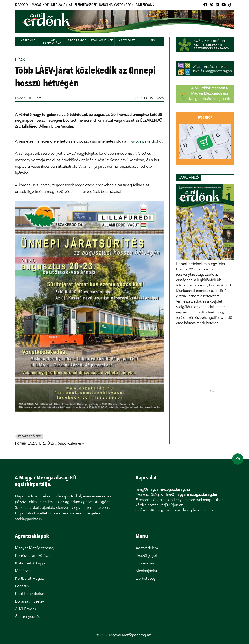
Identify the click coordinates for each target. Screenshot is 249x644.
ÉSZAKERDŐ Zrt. (28, 98)
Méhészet (23, 571)
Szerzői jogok (147, 556)
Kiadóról (22, 5)
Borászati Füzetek (30, 601)
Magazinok (40, 5)
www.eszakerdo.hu (146, 141)
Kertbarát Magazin (31, 578)
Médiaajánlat (62, 5)
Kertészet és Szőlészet (33, 556)
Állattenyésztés (28, 617)
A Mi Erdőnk (145, 5)
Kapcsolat (127, 40)
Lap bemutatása (52, 42)
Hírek (152, 40)
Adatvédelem (147, 548)
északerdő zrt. (30, 436)
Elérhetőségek (86, 5)
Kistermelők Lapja (30, 563)
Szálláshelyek (102, 40)
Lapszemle (27, 40)
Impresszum (145, 563)
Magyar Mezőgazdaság (35, 548)
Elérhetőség (145, 578)
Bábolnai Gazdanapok (116, 5)
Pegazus (22, 586)
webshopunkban (210, 500)
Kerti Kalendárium (30, 594)
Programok (77, 40)
